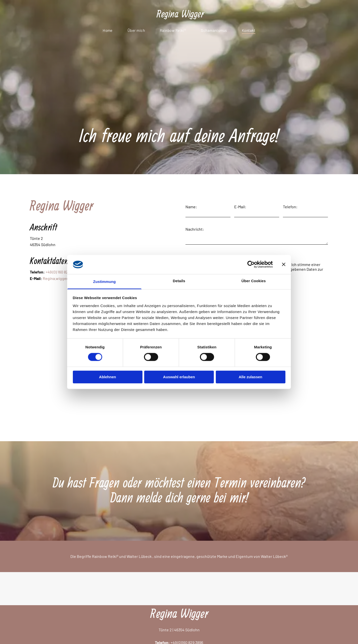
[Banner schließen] (284, 265)
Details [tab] (179, 281)
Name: (191, 207)
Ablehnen (107, 377)
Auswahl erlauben (179, 377)
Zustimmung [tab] (105, 282)
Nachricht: (195, 229)
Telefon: (290, 207)
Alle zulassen (250, 377)
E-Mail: (240, 207)
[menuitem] (108, 30)
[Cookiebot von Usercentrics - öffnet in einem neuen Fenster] (251, 265)
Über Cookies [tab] (254, 281)
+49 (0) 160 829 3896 (62, 272)
